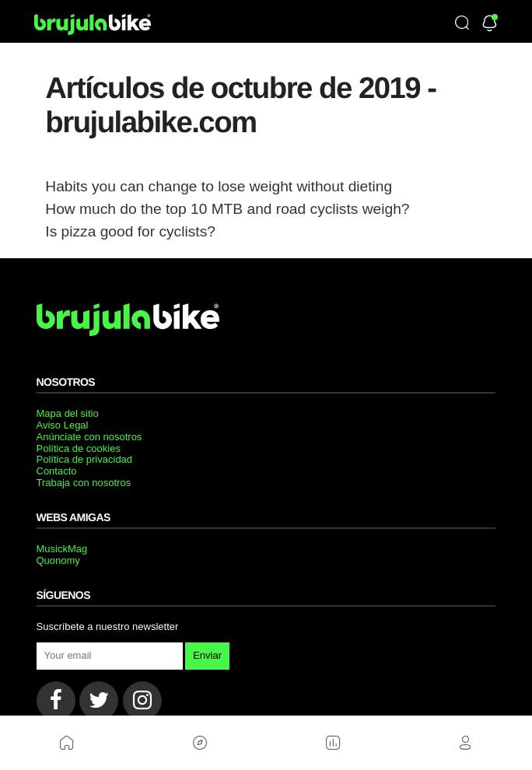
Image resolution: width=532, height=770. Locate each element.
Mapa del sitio (68, 413)
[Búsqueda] (462, 24)
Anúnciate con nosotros (89, 437)
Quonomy (58, 560)
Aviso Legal (63, 425)
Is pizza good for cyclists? (130, 231)
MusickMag (62, 549)
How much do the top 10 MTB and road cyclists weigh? (227, 209)
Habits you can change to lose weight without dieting (219, 186)
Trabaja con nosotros (84, 483)
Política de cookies (79, 448)
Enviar (207, 655)
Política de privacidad (85, 459)
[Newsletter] (490, 24)
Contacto (57, 471)
